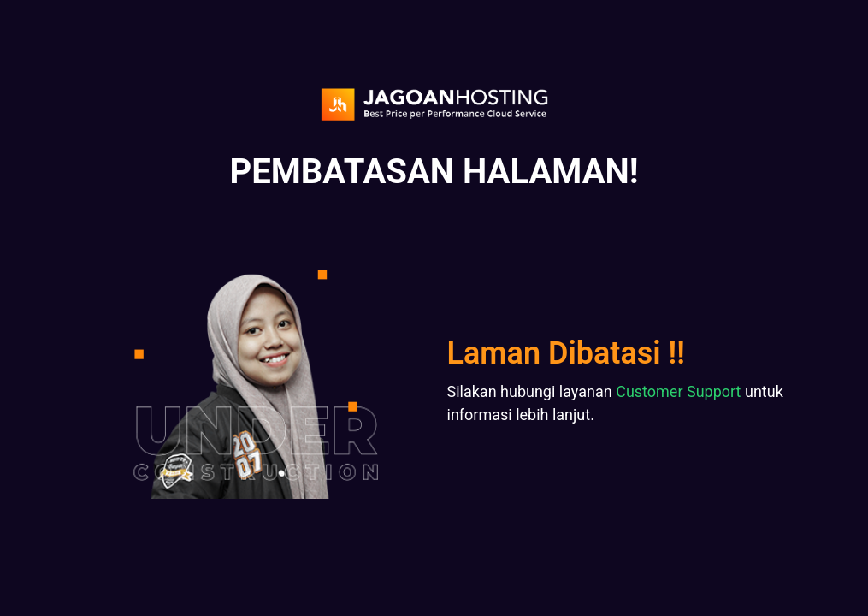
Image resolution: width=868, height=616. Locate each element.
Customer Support (678, 391)
